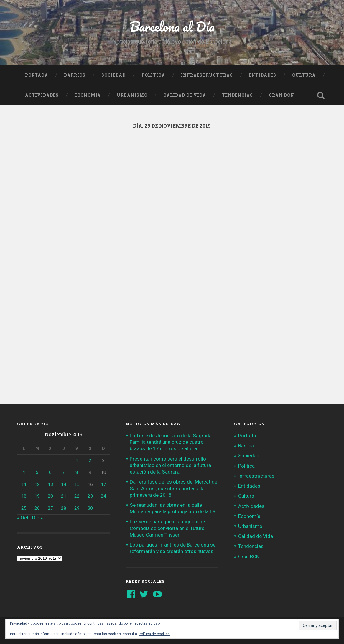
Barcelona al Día (172, 26)
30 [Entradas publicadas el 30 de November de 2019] (90, 508)
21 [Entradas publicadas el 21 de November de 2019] (64, 496)
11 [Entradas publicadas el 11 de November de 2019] (24, 484)
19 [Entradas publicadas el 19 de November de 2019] (37, 496)
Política (153, 75)
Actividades (42, 95)
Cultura (304, 75)
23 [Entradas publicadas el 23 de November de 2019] (90, 496)
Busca (321, 95)
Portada (37, 75)
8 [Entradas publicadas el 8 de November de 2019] (77, 472)
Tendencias (237, 95)
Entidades (262, 75)
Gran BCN (282, 95)
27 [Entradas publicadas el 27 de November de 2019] (50, 508)
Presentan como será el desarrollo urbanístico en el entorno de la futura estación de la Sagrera (170, 465)
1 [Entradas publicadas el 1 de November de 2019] (77, 461)
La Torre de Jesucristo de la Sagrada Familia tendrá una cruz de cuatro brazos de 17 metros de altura (171, 442)
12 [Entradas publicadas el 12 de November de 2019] (37, 484)
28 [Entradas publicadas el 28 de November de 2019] (64, 508)
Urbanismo (132, 95)
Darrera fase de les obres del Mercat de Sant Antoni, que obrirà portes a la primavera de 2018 (173, 488)
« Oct (23, 518)
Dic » (37, 518)
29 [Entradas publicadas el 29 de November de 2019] (77, 508)
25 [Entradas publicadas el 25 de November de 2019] (24, 508)
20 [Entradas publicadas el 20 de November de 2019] (50, 496)
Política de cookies (154, 634)
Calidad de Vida (185, 95)
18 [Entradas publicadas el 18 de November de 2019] (24, 496)
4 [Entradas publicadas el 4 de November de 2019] (24, 472)
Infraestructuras (207, 75)
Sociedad (113, 75)
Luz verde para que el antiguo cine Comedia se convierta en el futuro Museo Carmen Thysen (167, 528)
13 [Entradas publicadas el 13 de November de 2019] (50, 484)
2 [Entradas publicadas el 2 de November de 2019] (90, 461)
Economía (88, 95)
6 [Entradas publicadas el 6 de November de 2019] (50, 472)
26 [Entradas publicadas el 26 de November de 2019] (37, 508)
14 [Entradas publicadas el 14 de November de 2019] (64, 484)
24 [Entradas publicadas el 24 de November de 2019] (103, 496)
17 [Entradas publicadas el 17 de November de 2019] (103, 484)
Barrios (75, 75)
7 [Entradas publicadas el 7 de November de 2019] (64, 472)
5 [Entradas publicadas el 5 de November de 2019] (37, 472)
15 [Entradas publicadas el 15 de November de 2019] (77, 484)
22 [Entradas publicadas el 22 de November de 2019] (77, 496)
